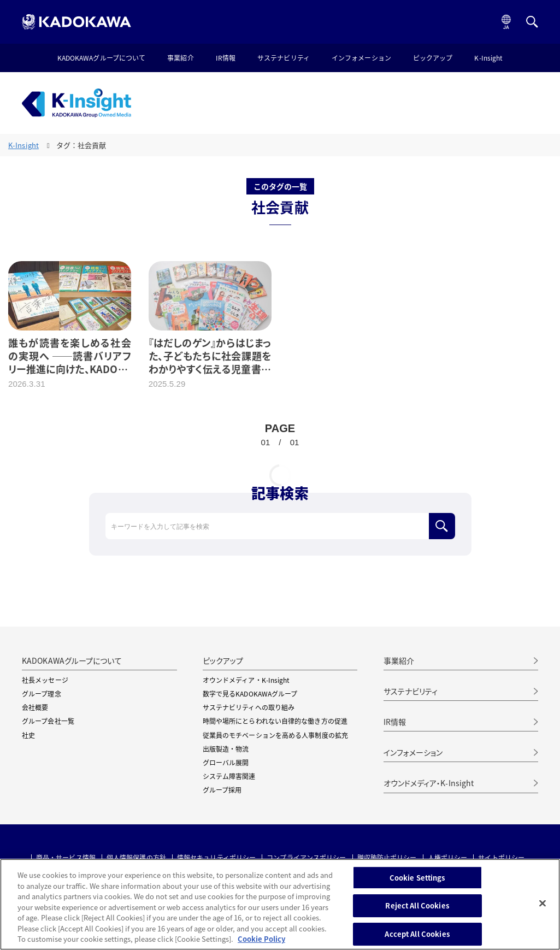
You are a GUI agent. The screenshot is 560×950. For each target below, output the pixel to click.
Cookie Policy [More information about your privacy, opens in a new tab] (261, 939)
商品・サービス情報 (66, 858)
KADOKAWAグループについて (102, 58)
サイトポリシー (501, 858)
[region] (280, 904)
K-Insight (488, 58)
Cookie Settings (417, 878)
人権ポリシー (448, 858)
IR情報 (226, 58)
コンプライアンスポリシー (306, 858)
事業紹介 (180, 58)
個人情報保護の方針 (136, 858)
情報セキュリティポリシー (216, 858)
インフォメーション (361, 58)
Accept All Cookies (417, 934)
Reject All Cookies (417, 905)
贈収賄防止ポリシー (387, 858)
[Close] (543, 903)
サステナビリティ (284, 58)
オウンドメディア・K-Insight (429, 783)
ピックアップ (433, 58)
